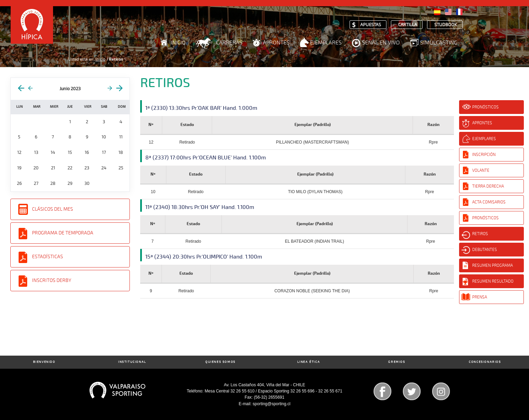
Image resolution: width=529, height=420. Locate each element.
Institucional (132, 362)
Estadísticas (48, 257)
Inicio (178, 43)
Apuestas (371, 25)
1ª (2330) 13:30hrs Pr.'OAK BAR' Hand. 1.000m (201, 108)
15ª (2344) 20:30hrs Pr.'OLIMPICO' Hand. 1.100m (204, 257)
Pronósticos (485, 107)
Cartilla (408, 25)
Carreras (229, 43)
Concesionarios (485, 362)
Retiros (480, 234)
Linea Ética (309, 362)
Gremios (397, 362)
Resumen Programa (492, 265)
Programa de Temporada (63, 233)
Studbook (446, 25)
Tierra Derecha (488, 186)
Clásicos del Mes (53, 209)
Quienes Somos (220, 362)
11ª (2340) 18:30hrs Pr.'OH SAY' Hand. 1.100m (200, 207)
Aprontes (276, 43)
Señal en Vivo (381, 43)
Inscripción (484, 155)
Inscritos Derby (52, 280)
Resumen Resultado (493, 281)
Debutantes (485, 250)
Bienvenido (44, 362)
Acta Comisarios (489, 202)
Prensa (480, 297)
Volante (481, 170)
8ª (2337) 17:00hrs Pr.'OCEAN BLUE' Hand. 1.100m (206, 158)
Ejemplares (326, 43)
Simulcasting (439, 43)
